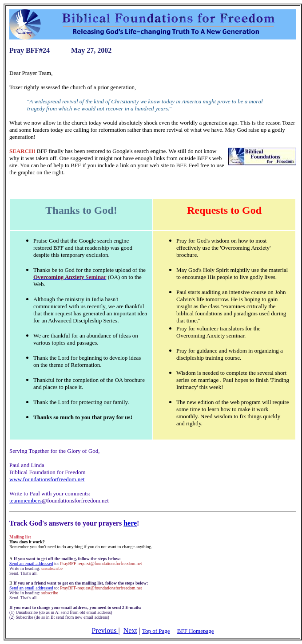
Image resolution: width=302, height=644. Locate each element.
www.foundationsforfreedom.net (47, 479)
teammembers (26, 501)
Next (130, 630)
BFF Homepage (196, 631)
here (130, 523)
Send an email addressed (31, 563)
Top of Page (156, 631)
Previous (105, 630)
